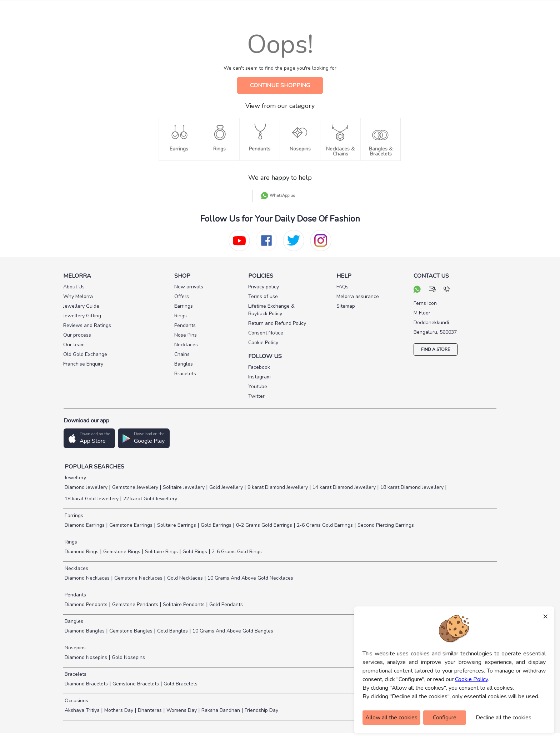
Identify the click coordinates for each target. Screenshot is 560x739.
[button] (89, 438)
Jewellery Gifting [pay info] (82, 316)
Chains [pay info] (182, 354)
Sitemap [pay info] (346, 306)
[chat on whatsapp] (417, 290)
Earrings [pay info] (184, 306)
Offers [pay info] (182, 296)
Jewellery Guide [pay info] (81, 306)
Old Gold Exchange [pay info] (85, 354)
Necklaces (76, 568)
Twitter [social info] (256, 396)
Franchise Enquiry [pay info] (83, 364)
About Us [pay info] (74, 287)
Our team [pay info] (74, 345)
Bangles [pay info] (184, 364)
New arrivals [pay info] (189, 287)
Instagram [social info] (259, 377)
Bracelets (75, 674)
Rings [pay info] (181, 316)
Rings (70, 542)
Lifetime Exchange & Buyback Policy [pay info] (271, 310)
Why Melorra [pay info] (78, 296)
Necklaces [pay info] (186, 345)
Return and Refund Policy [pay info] (277, 323)
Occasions (76, 701)
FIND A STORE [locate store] (436, 349)
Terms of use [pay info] (263, 296)
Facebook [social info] (259, 367)
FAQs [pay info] (342, 287)
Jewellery (75, 478)
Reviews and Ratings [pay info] (87, 325)
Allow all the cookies (391, 718)
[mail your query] (433, 290)
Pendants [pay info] (185, 325)
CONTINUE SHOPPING (280, 85)
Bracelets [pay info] (185, 374)
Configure (445, 718)
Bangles (73, 621)
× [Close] (545, 616)
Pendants (75, 595)
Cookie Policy (472, 679)
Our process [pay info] (77, 335)
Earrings (73, 515)
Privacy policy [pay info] (264, 287)
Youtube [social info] (258, 386)
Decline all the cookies (504, 718)
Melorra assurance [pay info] (358, 296)
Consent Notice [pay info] (266, 333)
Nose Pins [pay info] (186, 335)
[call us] (447, 290)
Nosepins (74, 648)
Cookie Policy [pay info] (263, 343)
